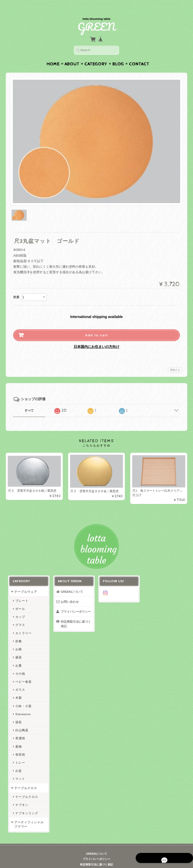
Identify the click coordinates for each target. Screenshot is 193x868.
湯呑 (18, 713)
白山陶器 (21, 721)
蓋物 (18, 738)
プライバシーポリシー (76, 603)
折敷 (18, 632)
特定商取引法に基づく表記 (76, 615)
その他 (20, 665)
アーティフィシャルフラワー (29, 816)
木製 (18, 689)
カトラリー (23, 624)
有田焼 (20, 746)
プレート (21, 592)
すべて (29, 401)
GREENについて (72, 583)
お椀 (18, 640)
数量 (16, 287)
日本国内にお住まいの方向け (96, 337)
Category (96, 54)
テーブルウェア (25, 583)
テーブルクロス (25, 779)
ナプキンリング (26, 804)
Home (53, 54)
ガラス (20, 681)
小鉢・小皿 (23, 697)
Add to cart (97, 325)
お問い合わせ (70, 593)
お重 (18, 657)
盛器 (18, 649)
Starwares (23, 705)
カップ (20, 608)
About (72, 54)
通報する (175, 360)
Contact (139, 54)
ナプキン (21, 796)
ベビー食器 (23, 673)
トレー (20, 754)
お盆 (18, 762)
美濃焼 (20, 730)
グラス (20, 616)
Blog (118, 54)
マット (20, 770)
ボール (20, 600)
